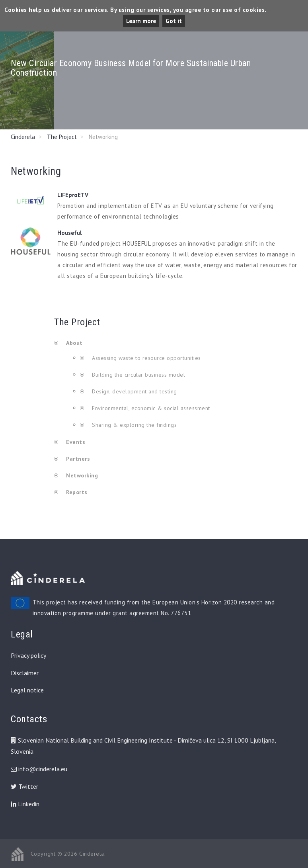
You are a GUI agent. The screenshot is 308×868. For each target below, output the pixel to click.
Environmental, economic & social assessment (150, 408)
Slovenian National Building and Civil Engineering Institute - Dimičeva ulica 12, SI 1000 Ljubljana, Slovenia (143, 746)
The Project (62, 137)
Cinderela (23, 137)
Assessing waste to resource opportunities (146, 358)
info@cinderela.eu (43, 769)
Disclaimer (25, 673)
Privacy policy (28, 655)
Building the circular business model (138, 375)
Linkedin (25, 804)
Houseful (70, 233)
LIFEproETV (73, 195)
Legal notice (27, 690)
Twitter (24, 786)
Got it (174, 21)
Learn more (141, 21)
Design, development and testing (134, 391)
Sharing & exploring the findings (134, 425)
